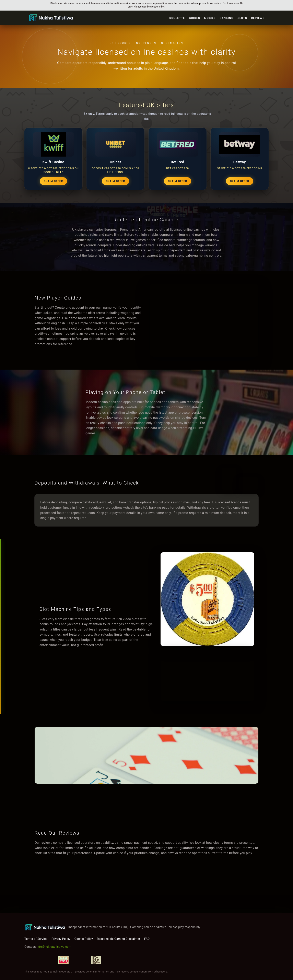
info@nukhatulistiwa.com (54, 947)
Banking (227, 18)
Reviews (258, 18)
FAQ (147, 939)
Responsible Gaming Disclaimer (118, 939)
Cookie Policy (84, 939)
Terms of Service (36, 939)
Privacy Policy (61, 939)
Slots (242, 18)
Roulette (177, 18)
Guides (195, 18)
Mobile (210, 18)
